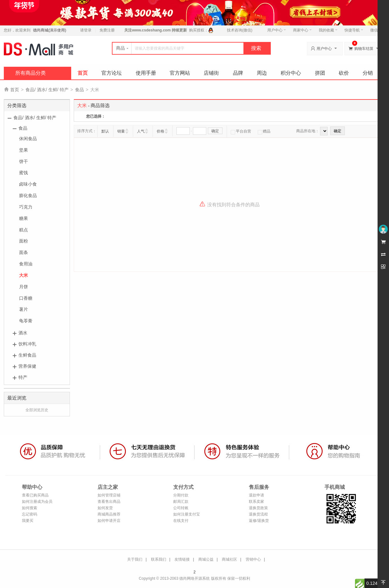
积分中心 (291, 73)
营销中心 (253, 559)
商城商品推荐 (109, 514)
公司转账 (181, 508)
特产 (23, 377)
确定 (215, 131)
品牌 (238, 73)
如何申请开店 (109, 521)
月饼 (24, 287)
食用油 (26, 264)
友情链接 (182, 559)
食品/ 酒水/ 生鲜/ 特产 (47, 90)
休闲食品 (28, 139)
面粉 (24, 241)
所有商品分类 (31, 73)
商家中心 (302, 30)
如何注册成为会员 (37, 502)
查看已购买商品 (35, 495)
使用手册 (146, 73)
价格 (160, 131)
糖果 (24, 218)
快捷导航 (354, 30)
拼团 (320, 73)
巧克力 (26, 207)
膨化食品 (28, 195)
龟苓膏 (26, 321)
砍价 (344, 73)
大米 (24, 275)
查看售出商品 (109, 502)
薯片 (24, 309)
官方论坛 (112, 73)
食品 (79, 90)
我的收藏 (328, 30)
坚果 (24, 150)
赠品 (264, 131)
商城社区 (229, 559)
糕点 (24, 230)
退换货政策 (258, 508)
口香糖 (26, 298)
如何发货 (105, 508)
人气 (141, 131)
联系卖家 (256, 502)
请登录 (86, 30)
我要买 (28, 521)
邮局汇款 (181, 502)
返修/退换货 (259, 521)
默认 (105, 131)
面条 (24, 252)
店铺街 (211, 73)
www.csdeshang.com (151, 30)
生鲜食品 (27, 355)
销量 (121, 131)
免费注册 (107, 30)
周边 (262, 73)
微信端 (376, 30)
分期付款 (181, 495)
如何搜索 (30, 508)
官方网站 (180, 73)
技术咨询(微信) (240, 30)
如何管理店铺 (109, 495)
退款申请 (256, 495)
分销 (368, 73)
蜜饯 (24, 173)
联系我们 (159, 559)
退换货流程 (258, 514)
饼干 (24, 161)
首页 (83, 73)
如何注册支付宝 (187, 514)
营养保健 (27, 366)
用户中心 (277, 30)
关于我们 (135, 559)
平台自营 (241, 131)
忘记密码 (30, 514)
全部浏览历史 (37, 410)
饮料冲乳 (27, 344)
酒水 (23, 333)
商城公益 (206, 559)
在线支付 (181, 521)
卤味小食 (28, 184)
